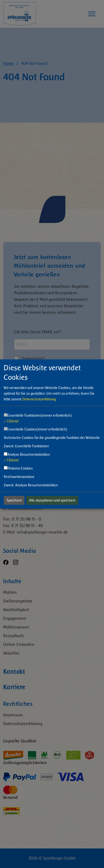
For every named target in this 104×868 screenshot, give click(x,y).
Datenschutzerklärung (39, 399)
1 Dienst (11, 421)
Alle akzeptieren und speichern (52, 500)
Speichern (14, 500)
